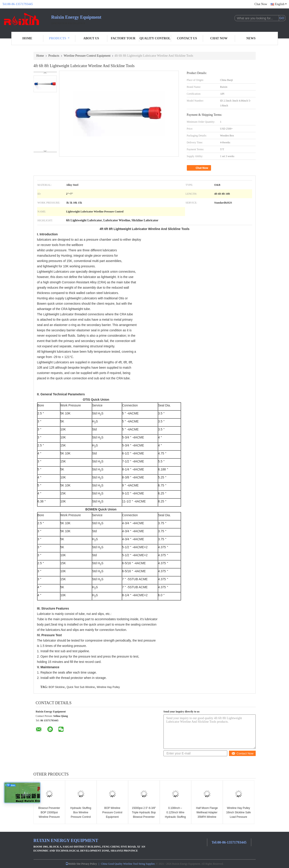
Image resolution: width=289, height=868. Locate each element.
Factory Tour (123, 38)
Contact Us (187, 38)
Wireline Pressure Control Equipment (87, 56)
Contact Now (242, 753)
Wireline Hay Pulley (108, 687)
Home (27, 38)
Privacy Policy (89, 864)
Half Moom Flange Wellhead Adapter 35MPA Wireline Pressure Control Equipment (207, 817)
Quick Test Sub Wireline (81, 687)
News (251, 38)
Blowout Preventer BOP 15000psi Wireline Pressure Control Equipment (49, 815)
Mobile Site (73, 864)
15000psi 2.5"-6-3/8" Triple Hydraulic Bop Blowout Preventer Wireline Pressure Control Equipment (144, 817)
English (281, 4)
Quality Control (155, 38)
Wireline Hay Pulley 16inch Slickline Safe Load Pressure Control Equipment (238, 815)
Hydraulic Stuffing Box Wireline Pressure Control (81, 812)
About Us (91, 38)
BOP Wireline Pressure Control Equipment (112, 812)
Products (59, 38)
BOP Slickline (57, 687)
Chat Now (261, 4)
